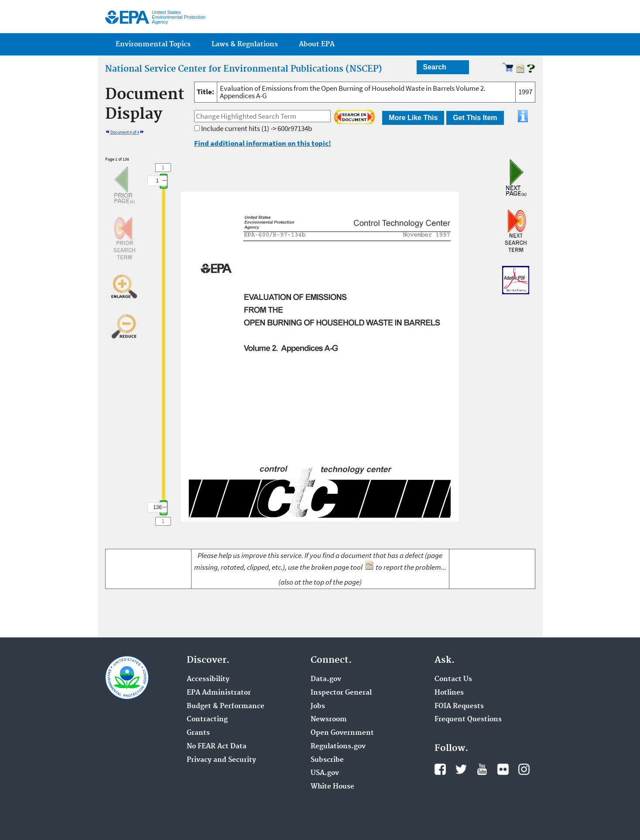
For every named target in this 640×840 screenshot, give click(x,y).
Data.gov (326, 679)
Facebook (440, 769)
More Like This (413, 118)
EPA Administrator (219, 693)
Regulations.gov (338, 747)
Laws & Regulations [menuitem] (245, 44)
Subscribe (327, 760)
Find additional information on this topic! (263, 143)
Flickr (503, 769)
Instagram (524, 769)
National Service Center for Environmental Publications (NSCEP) (244, 69)
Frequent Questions (468, 720)
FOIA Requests (459, 706)
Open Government (342, 733)
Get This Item (475, 118)
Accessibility (208, 679)
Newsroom (329, 720)
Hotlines (449, 693)
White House (332, 787)
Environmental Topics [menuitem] (153, 44)
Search (435, 67)
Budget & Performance (226, 706)
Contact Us (453, 679)
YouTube (482, 769)
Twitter (461, 769)
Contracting (207, 720)
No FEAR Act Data (217, 747)
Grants (198, 733)
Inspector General (341, 693)
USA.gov (325, 773)
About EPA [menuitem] (317, 44)
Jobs (318, 706)
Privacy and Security (221, 760)
